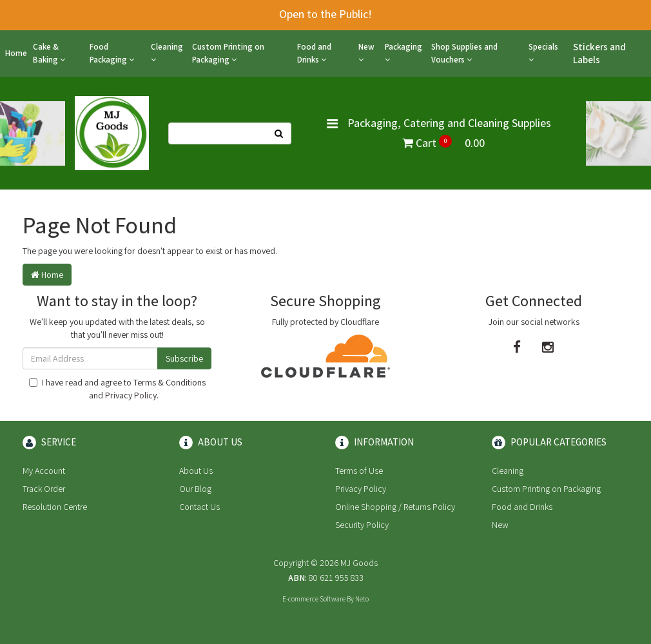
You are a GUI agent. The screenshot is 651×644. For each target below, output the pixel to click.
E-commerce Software (314, 599)
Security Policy (362, 525)
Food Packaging (112, 53)
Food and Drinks (314, 53)
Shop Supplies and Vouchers (464, 53)
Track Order (44, 489)
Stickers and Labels (599, 53)
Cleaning (167, 53)
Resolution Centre (55, 507)
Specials (543, 53)
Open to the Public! (325, 14)
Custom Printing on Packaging (228, 53)
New (366, 53)
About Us (196, 471)
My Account (44, 471)
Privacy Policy (131, 395)
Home (16, 53)
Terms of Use (359, 471)
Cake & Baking (49, 53)
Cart (443, 143)
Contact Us (199, 507)
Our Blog (195, 489)
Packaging (403, 53)
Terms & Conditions (170, 382)
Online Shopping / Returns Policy (395, 507)
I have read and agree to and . (117, 389)
